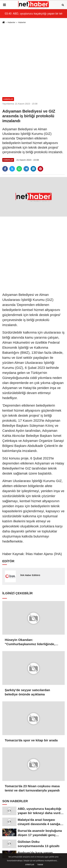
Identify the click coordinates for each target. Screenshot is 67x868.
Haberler (11, 22)
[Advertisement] (33, 60)
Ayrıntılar (30, 865)
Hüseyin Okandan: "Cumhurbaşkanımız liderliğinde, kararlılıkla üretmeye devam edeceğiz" (30, 642)
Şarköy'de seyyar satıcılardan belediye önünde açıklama (27, 692)
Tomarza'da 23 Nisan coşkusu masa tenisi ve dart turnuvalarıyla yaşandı (32, 788)
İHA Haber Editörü (30, 575)
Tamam (40, 865)
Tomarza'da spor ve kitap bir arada (31, 740)
